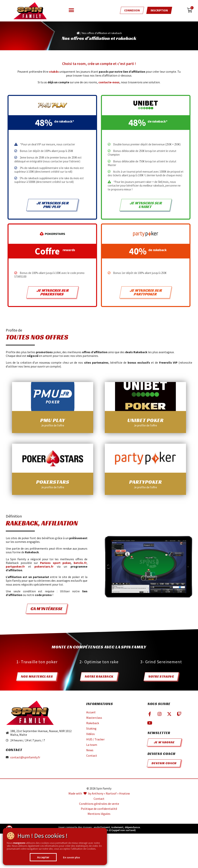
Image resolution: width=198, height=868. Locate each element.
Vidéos (90, 734)
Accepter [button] (43, 857)
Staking (91, 728)
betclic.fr (80, 563)
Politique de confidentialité (99, 809)
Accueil (91, 712)
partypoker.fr (15, 566)
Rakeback (93, 723)
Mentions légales (99, 814)
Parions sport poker (55, 563)
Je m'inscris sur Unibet (146, 205)
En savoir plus (72, 857)
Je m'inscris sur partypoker (146, 292)
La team (92, 745)
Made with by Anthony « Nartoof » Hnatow (99, 793)
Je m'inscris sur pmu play (53, 205)
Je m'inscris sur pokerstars (53, 292)
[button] (71, 10)
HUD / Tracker (95, 739)
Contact (92, 755)
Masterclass (94, 718)
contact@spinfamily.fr (25, 757)
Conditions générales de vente (99, 804)
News (90, 750)
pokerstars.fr (44, 566)
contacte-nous (109, 82)
